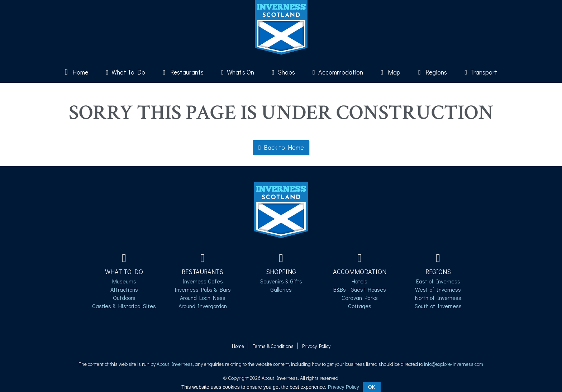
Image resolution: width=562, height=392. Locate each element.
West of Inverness (438, 289)
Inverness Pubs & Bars (203, 289)
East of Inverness (438, 281)
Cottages (360, 306)
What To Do (126, 72)
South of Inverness (438, 306)
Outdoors (124, 298)
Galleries (281, 289)
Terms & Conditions (273, 346)
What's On (238, 72)
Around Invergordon (203, 306)
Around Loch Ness (203, 298)
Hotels (359, 281)
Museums (124, 281)
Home (77, 72)
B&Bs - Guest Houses (360, 289)
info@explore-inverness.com (454, 364)
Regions (433, 72)
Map (391, 72)
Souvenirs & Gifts (281, 281)
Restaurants (183, 72)
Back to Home (281, 147)
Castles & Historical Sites (124, 306)
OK (372, 387)
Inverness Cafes (203, 281)
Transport (481, 72)
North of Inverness (438, 298)
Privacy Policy (316, 346)
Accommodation (338, 72)
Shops (284, 72)
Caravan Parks (360, 298)
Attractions (124, 289)
